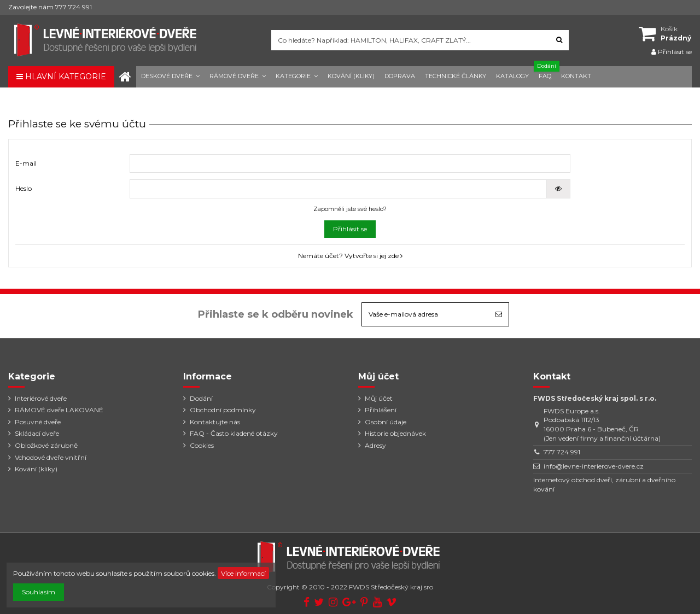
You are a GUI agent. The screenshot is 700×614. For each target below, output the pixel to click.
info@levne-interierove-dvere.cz (594, 466)
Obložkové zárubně (46, 445)
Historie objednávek (395, 433)
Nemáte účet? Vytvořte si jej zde (350, 256)
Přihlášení (381, 410)
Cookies (202, 445)
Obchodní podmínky (223, 410)
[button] (170, 77)
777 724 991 (562, 452)
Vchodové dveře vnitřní (51, 457)
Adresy (375, 445)
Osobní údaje (386, 422)
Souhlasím (39, 592)
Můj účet (379, 398)
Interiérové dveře (41, 398)
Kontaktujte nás (215, 422)
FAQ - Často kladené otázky (234, 433)
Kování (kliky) (36, 469)
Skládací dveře (37, 433)
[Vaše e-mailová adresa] (425, 314)
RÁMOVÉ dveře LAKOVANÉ (59, 410)
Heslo (24, 188)
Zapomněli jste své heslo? (350, 209)
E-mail (26, 163)
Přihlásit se (350, 229)
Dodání (201, 398)
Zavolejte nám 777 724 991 (50, 7)
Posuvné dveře (38, 422)
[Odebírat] (499, 314)
